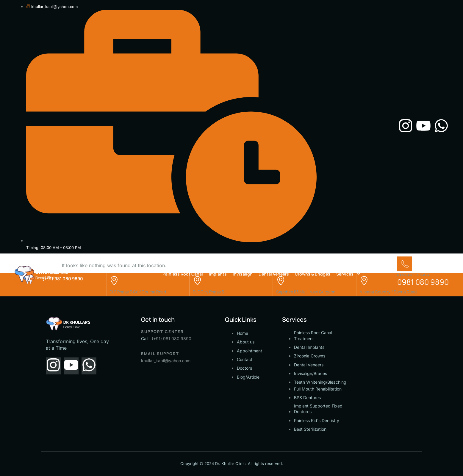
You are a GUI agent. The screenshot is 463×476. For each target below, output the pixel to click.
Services (348, 274)
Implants (218, 274)
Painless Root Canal (183, 274)
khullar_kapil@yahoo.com (166, 361)
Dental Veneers (274, 274)
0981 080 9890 (423, 282)
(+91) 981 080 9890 (172, 339)
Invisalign (243, 274)
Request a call (414, 275)
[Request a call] (405, 264)
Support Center (162, 332)
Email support (160, 354)
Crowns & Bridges (313, 274)
